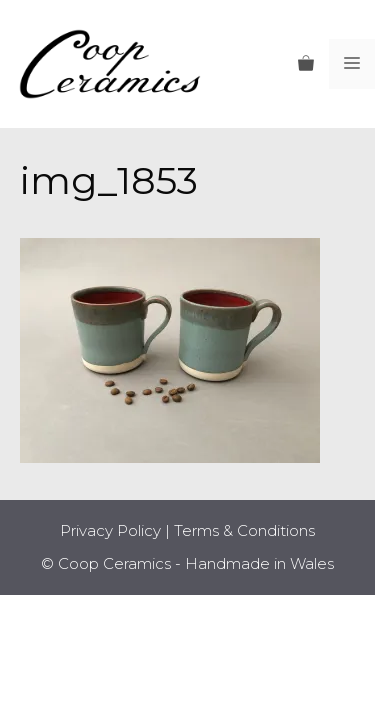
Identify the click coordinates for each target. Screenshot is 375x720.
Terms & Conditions (244, 530)
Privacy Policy (110, 530)
